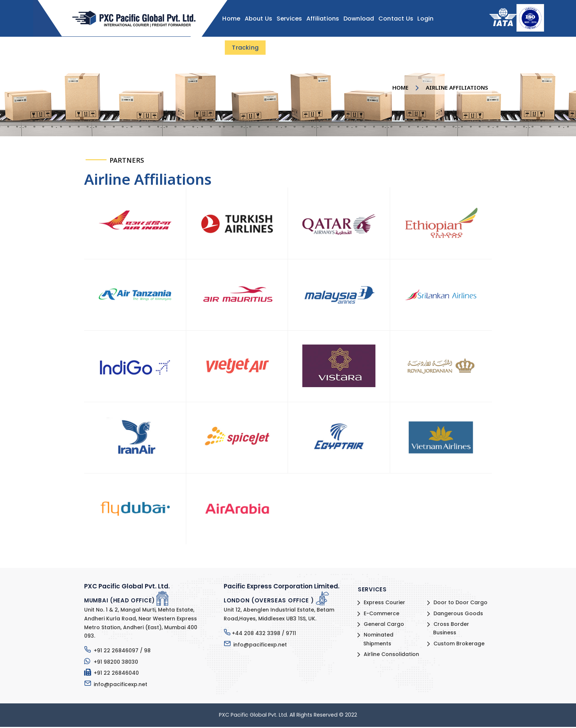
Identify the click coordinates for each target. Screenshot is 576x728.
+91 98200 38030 (116, 663)
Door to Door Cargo (460, 604)
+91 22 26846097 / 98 (122, 652)
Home (400, 87)
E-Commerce (381, 615)
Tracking (244, 48)
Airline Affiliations (457, 87)
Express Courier (384, 604)
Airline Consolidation (391, 655)
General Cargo (384, 625)
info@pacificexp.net (120, 685)
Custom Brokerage (459, 645)
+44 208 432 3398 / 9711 (264, 634)
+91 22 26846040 (116, 674)
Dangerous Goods (458, 615)
